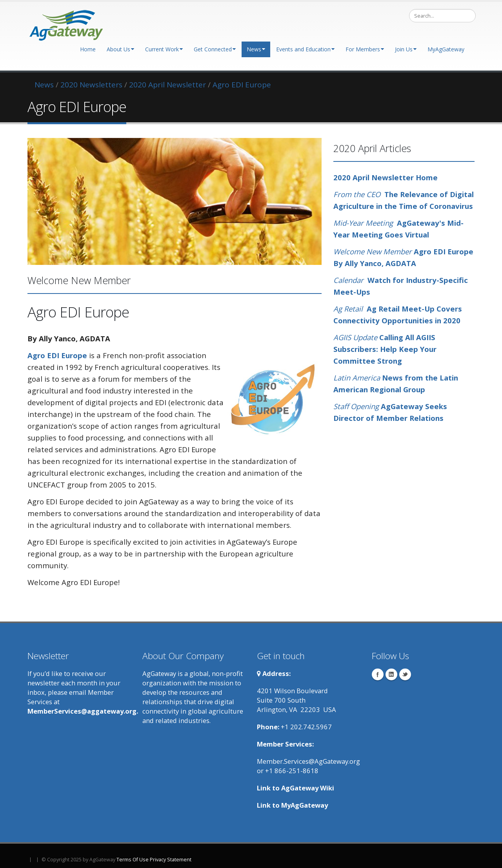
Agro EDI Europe (57, 355)
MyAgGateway (446, 49)
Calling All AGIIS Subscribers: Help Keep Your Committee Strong (385, 349)
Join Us (406, 49)
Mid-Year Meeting (363, 223)
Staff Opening (357, 406)
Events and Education (305, 49)
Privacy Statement (171, 860)
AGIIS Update (356, 337)
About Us (120, 49)
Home (88, 49)
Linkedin (391, 674)
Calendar (350, 280)
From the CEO (357, 194)
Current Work (164, 49)
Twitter (405, 674)
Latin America (358, 378)
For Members (365, 49)
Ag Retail (350, 309)
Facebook (378, 674)
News (256, 49)
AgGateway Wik (307, 788)
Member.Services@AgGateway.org (308, 761)
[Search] (442, 16)
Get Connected (215, 49)
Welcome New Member (373, 251)
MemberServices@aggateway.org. (83, 711)
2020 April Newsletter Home (386, 177)
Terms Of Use (133, 860)
